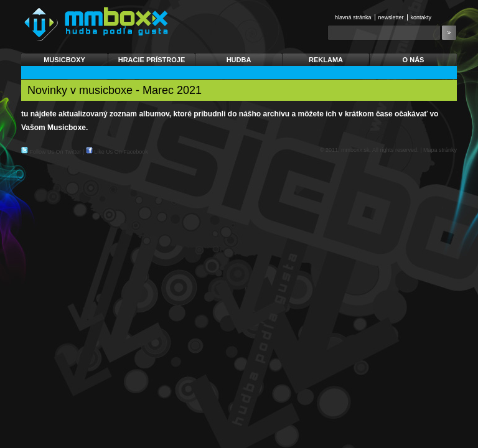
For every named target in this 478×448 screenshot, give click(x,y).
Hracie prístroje (152, 60)
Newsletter (391, 17)
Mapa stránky (440, 150)
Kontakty (421, 17)
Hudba (239, 60)
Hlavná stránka (353, 17)
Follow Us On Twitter (56, 152)
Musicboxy (64, 60)
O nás (414, 60)
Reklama (326, 60)
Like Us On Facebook (121, 152)
